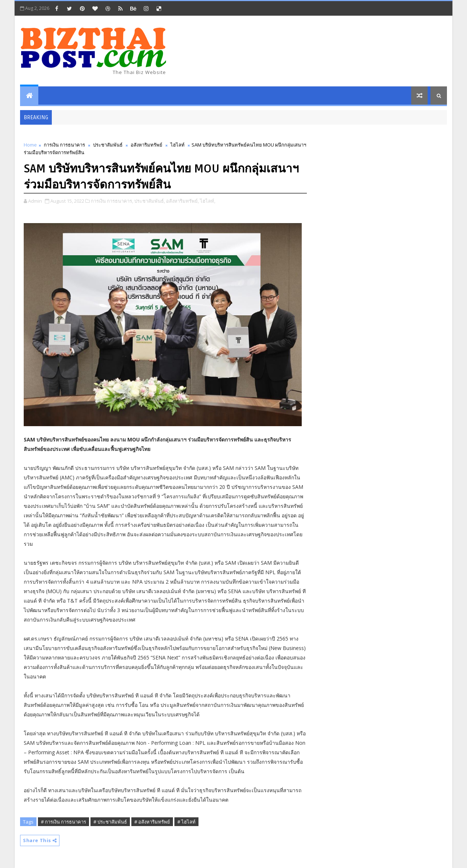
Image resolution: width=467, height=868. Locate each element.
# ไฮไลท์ (186, 822)
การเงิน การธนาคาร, (112, 201)
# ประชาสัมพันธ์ (110, 822)
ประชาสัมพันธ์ (108, 145)
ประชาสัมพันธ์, (150, 201)
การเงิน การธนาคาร (64, 145)
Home (30, 145)
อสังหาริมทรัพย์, (182, 201)
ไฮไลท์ (177, 145)
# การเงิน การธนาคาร (63, 822)
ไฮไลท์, (208, 201)
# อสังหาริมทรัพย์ (152, 822)
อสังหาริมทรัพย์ (146, 145)
